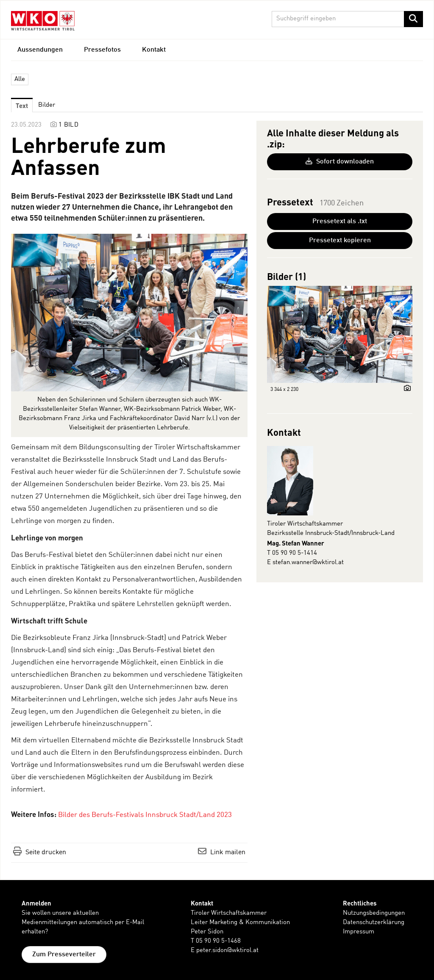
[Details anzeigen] (405, 389)
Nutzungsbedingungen (374, 913)
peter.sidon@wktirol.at (227, 951)
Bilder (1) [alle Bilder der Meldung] (287, 276)
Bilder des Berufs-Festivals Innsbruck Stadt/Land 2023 (145, 815)
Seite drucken (46, 853)
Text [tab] (22, 105)
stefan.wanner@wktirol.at (308, 563)
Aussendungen (40, 50)
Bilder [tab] (47, 105)
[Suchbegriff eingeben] (348, 19)
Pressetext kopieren (340, 241)
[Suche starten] (413, 19)
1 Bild (68, 125)
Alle (20, 79)
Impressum (359, 932)
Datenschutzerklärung (374, 923)
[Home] (43, 21)
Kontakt (154, 50)
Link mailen (228, 853)
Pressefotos (102, 50)
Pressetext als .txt (340, 221)
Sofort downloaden (340, 161)
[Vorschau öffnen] (129, 313)
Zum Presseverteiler (64, 955)
